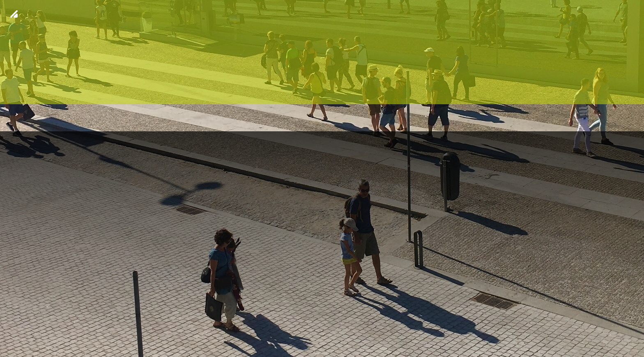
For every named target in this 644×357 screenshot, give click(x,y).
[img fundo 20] (322, 178)
